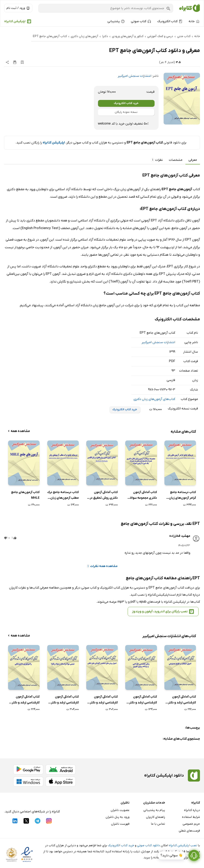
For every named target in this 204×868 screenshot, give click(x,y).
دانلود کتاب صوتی (149, 845)
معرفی (193, 160)
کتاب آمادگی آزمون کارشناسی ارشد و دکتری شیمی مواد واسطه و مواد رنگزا (64, 700)
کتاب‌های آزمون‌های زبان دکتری (154, 399)
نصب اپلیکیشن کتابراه (183, 845)
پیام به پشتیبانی (154, 810)
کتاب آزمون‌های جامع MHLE (25, 495)
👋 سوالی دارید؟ (172, 856)
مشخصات (176, 160)
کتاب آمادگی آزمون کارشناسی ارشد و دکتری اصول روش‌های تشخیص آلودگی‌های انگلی (103, 700)
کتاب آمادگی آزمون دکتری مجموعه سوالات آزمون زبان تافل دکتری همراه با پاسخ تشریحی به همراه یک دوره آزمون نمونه (141, 496)
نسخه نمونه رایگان (126, 112)
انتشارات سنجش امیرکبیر (135, 76)
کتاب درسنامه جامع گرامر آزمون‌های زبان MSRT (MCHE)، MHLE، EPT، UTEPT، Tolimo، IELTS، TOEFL (180, 496)
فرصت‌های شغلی (189, 831)
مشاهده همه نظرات (102, 566)
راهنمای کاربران (156, 817)
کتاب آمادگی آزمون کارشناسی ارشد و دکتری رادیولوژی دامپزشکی (24, 700)
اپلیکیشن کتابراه (15, 21)
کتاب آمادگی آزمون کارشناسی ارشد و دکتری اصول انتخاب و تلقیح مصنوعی (181, 700)
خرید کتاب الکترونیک (126, 103)
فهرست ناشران (120, 824)
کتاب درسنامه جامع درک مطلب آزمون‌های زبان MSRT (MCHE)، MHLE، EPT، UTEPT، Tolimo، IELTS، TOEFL (63, 496)
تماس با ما (158, 824)
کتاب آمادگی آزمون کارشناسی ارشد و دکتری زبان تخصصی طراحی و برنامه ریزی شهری (142, 700)
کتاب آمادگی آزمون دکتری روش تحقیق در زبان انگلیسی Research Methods (102, 496)
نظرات (157, 160)
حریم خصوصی (191, 824)
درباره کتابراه (192, 810)
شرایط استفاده (191, 817)
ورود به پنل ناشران (118, 817)
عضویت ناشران (120, 810)
